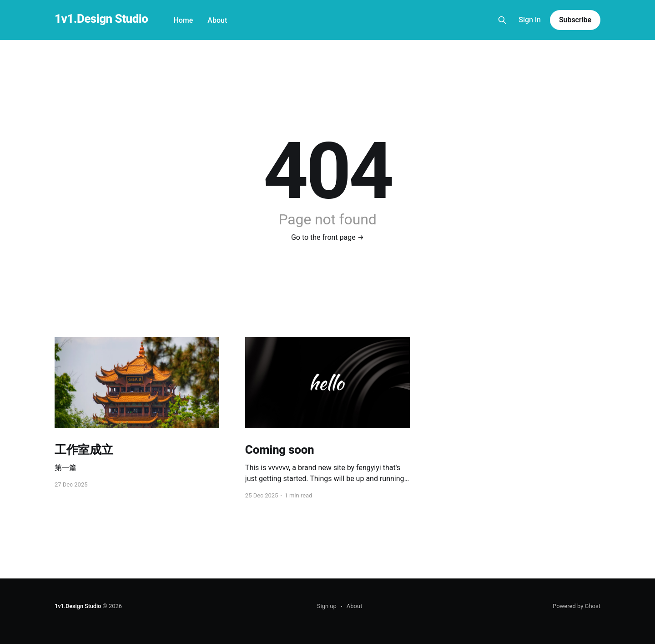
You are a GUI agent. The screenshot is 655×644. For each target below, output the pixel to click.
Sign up (327, 606)
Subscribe (575, 20)
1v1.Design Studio (101, 19)
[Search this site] (502, 20)
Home (183, 20)
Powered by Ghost (577, 606)
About (217, 20)
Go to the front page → (327, 237)
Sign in (530, 20)
